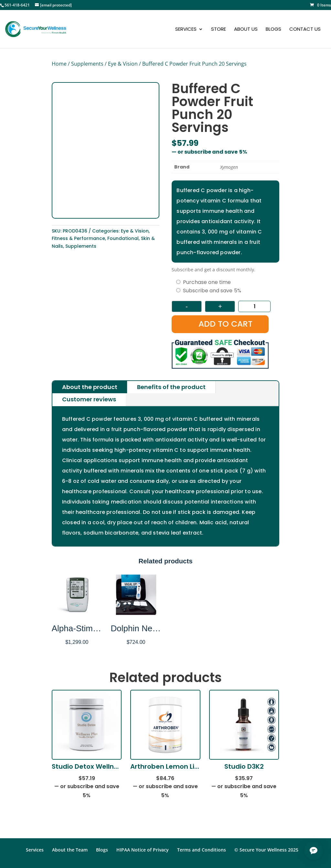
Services (186, 30)
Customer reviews (89, 399)
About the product (90, 387)
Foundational (123, 238)
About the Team (70, 850)
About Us (246, 30)
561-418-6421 (17, 5)
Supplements (87, 64)
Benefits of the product (171, 387)
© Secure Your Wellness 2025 (266, 850)
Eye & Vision (123, 64)
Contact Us (305, 30)
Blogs (273, 30)
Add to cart (225, 324)
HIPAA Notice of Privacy (143, 850)
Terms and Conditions (202, 850)
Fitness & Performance (78, 238)
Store (219, 30)
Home (59, 64)
